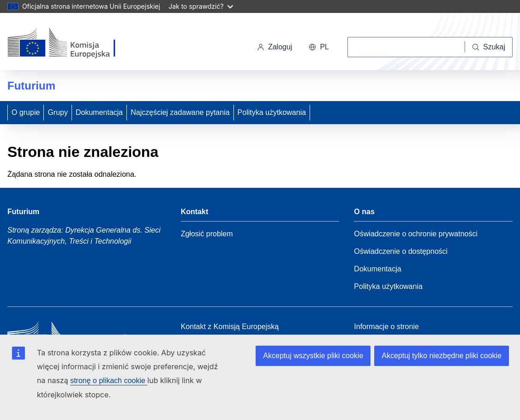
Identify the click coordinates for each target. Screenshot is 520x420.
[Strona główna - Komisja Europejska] (71, 43)
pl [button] (319, 47)
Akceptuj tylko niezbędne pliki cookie (442, 356)
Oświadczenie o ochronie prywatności (416, 234)
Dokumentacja (99, 112)
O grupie (26, 112)
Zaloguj (275, 47)
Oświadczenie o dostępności (401, 251)
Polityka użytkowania (272, 112)
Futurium (31, 86)
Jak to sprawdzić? (200, 6)
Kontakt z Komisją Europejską (230, 327)
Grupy (58, 112)
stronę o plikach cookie (109, 381)
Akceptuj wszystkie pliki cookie (313, 356)
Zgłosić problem (207, 234)
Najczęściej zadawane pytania (180, 112)
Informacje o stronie (386, 327)
